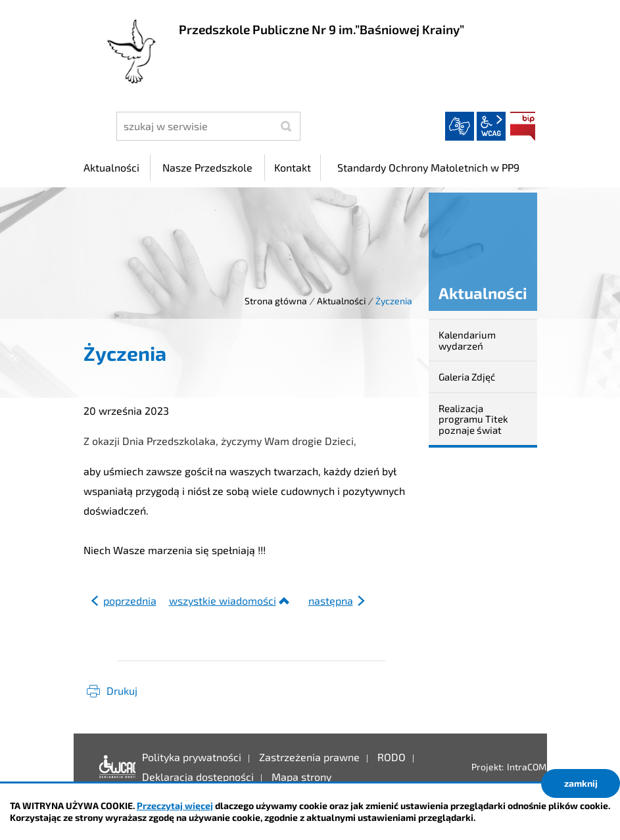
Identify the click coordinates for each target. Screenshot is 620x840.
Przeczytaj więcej (175, 805)
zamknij (581, 783)
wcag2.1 (491, 126)
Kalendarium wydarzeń (467, 340)
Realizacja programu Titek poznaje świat (473, 419)
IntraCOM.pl (532, 767)
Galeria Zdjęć (467, 377)
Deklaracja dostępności (114, 767)
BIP (523, 126)
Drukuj (122, 690)
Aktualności (341, 301)
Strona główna (276, 301)
